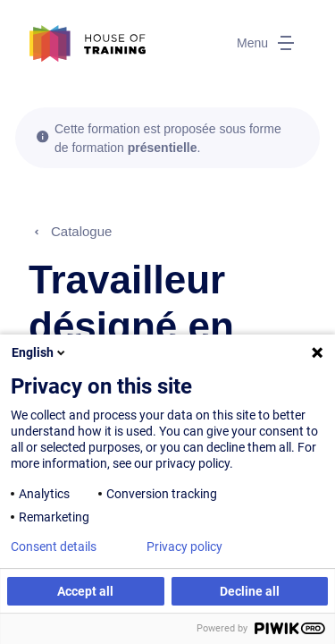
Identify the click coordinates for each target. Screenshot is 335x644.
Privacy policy (184, 547)
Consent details (54, 547)
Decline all (250, 591)
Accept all (85, 591)
